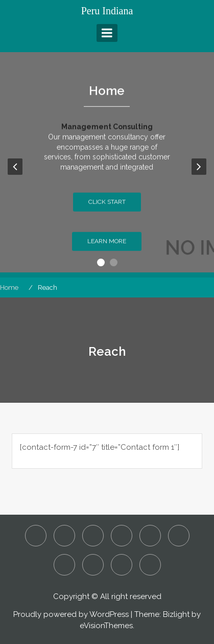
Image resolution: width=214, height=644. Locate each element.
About (36, 536)
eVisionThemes (106, 626)
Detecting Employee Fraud (93, 536)
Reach (93, 565)
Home (107, 96)
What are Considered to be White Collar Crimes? (150, 565)
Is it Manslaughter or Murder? (150, 536)
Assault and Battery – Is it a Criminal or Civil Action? (64, 536)
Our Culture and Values (179, 536)
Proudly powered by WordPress (71, 614)
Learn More (107, 247)
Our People (64, 565)
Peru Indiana (107, 11)
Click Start (107, 208)
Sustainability (122, 565)
